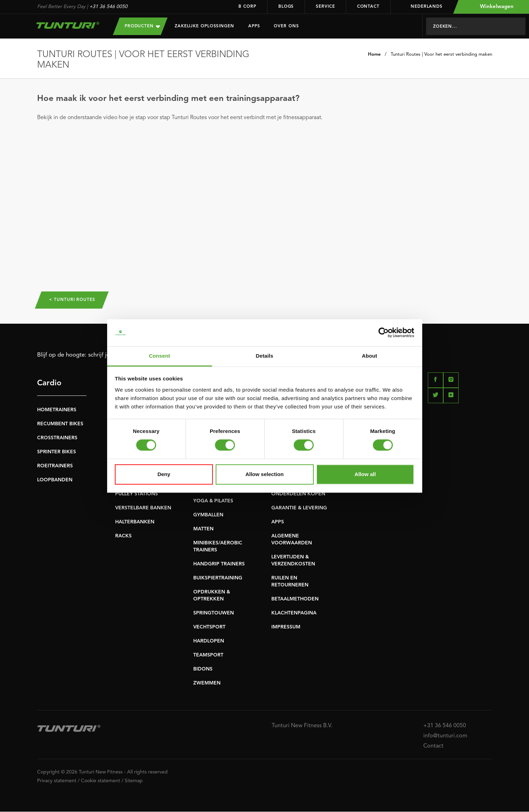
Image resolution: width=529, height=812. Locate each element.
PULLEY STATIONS (137, 494)
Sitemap (134, 781)
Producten (142, 26)
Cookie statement (100, 781)
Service (325, 7)
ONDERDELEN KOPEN (298, 494)
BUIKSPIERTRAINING (218, 578)
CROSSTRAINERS (57, 438)
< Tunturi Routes (73, 300)
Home (374, 54)
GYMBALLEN (208, 515)
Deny (164, 474)
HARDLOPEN (209, 641)
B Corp (247, 7)
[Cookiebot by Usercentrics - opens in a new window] (384, 333)
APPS (278, 522)
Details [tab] (265, 356)
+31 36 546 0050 (108, 7)
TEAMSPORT (208, 655)
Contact (368, 7)
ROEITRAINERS (55, 466)
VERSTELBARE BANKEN (143, 508)
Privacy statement (57, 781)
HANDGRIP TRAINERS (219, 564)
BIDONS (203, 669)
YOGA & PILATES (213, 501)
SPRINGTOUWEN (214, 613)
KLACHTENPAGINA (294, 613)
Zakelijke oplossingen (204, 26)
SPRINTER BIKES (57, 452)
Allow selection (264, 474)
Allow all (365, 474)
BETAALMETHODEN (295, 599)
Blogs (286, 7)
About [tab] (370, 356)
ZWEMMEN (207, 683)
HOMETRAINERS (57, 410)
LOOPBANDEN (55, 480)
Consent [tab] (159, 356)
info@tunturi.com (445, 736)
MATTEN (203, 529)
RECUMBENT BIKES (60, 424)
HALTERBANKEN (135, 522)
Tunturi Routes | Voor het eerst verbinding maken (441, 54)
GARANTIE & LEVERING (299, 508)
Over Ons (286, 26)
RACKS (123, 536)
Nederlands (422, 7)
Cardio (49, 384)
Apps (254, 26)
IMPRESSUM (286, 627)
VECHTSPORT (209, 627)
